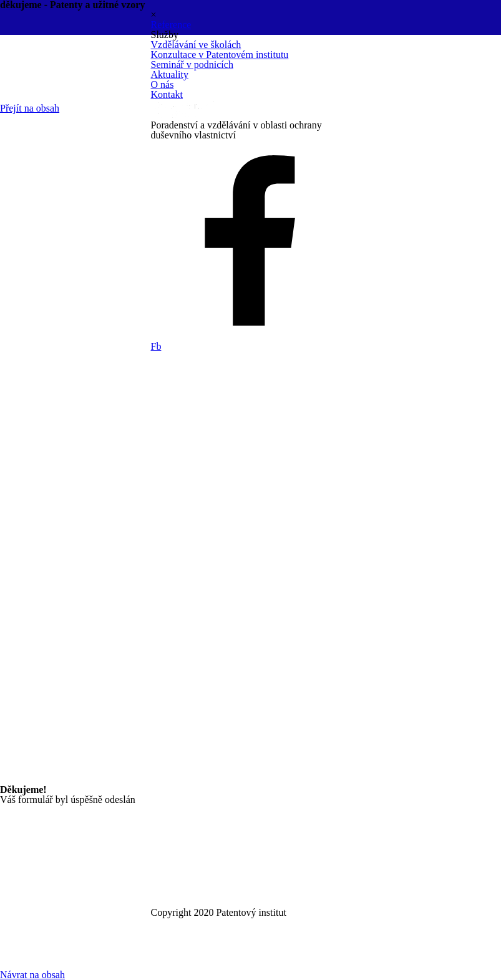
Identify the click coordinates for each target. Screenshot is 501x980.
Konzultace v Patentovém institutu (220, 55)
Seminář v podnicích (192, 65)
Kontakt (167, 94)
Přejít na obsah (30, 108)
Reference (171, 25)
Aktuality (170, 74)
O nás (163, 84)
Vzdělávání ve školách (196, 45)
